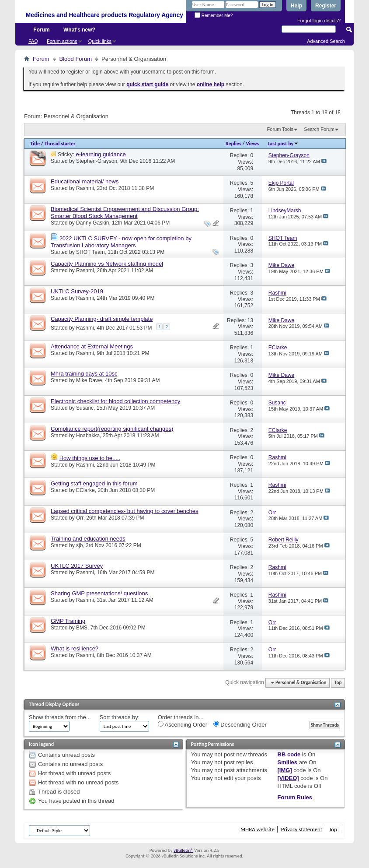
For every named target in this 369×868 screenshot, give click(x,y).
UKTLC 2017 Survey (77, 566)
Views (252, 144)
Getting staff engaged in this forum (94, 483)
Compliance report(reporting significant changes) (112, 429)
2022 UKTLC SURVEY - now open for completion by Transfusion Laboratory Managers (121, 242)
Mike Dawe (89, 380)
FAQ (33, 41)
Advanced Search (326, 41)
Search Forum (319, 129)
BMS (82, 628)
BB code (289, 754)
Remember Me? (214, 16)
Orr (80, 518)
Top (338, 683)
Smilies (288, 762)
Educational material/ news (85, 181)
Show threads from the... (60, 717)
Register (326, 6)
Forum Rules (295, 797)
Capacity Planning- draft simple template (102, 319)
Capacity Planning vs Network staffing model (107, 264)
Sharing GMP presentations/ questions (99, 593)
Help (296, 6)
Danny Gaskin (92, 223)
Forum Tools (280, 129)
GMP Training (68, 621)
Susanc (85, 408)
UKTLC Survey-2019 (77, 291)
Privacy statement (302, 829)
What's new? (79, 30)
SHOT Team (91, 252)
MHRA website (258, 829)
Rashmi (85, 188)
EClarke (85, 490)
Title (35, 144)
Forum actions (62, 41)
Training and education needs (88, 539)
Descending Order (240, 724)
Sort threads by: (120, 717)
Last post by (283, 144)
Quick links (100, 41)
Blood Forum (76, 59)
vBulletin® (183, 850)
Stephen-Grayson (97, 161)
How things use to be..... (90, 458)
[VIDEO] (288, 778)
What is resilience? (75, 648)
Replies (233, 144)
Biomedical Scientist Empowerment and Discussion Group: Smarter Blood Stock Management (125, 213)
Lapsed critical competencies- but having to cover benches (124, 511)
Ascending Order (183, 724)
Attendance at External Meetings (92, 346)
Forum (41, 30)
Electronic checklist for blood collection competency (115, 401)
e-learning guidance (101, 154)
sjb (79, 545)
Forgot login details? (319, 21)
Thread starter (60, 144)
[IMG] (285, 770)
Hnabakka (88, 436)
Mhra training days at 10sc (84, 374)
